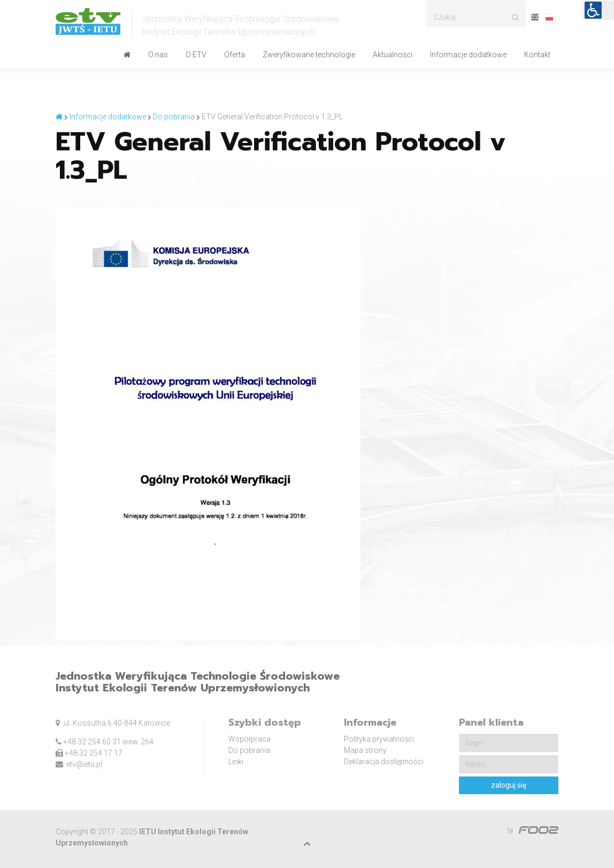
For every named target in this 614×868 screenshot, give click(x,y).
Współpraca (250, 739)
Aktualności (393, 55)
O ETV (196, 55)
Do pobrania (249, 750)
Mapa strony (365, 750)
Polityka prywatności (379, 739)
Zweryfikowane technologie (309, 55)
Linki (236, 762)
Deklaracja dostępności (383, 762)
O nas (158, 55)
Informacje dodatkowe (468, 55)
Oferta (235, 55)
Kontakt (537, 55)
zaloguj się (509, 785)
